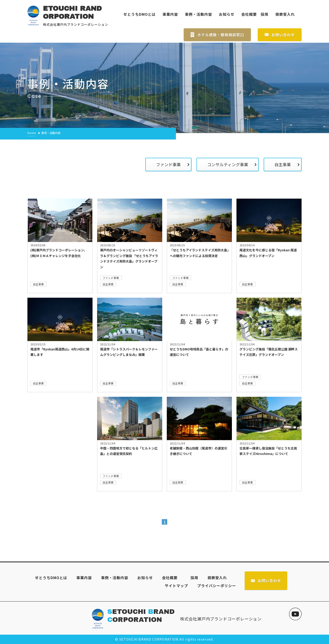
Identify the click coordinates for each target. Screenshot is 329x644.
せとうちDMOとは (139, 14)
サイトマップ (176, 585)
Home (32, 133)
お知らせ (227, 14)
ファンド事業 (168, 164)
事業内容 (170, 14)
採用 (263, 14)
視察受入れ (285, 14)
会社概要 (249, 14)
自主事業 (283, 164)
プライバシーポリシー (217, 585)
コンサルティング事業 (227, 164)
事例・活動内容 (198, 14)
